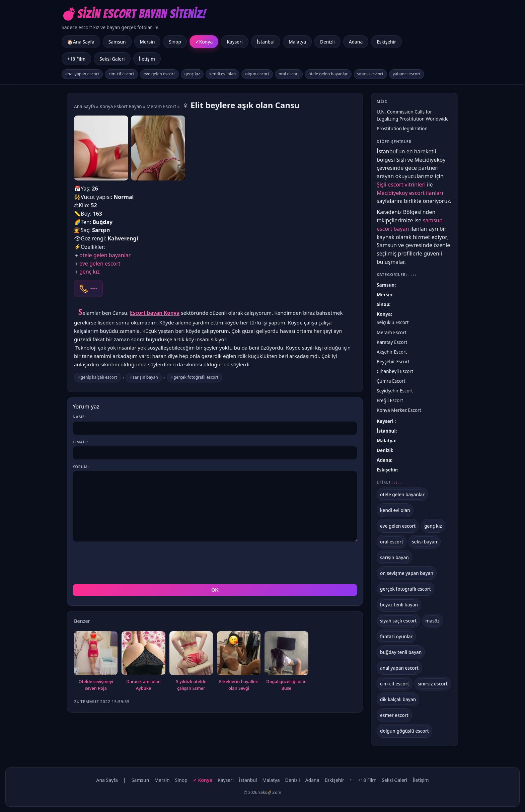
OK (215, 590)
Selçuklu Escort (393, 322)
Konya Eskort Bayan (121, 106)
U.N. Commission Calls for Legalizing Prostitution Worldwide (413, 115)
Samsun (117, 42)
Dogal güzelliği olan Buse (286, 685)
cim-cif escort (121, 74)
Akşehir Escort (392, 352)
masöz (433, 621)
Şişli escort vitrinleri (401, 184)
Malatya (297, 42)
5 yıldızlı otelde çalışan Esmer (191, 685)
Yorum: (81, 467)
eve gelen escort (159, 74)
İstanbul (266, 42)
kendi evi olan (222, 74)
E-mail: (80, 442)
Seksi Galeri (112, 59)
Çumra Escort (391, 381)
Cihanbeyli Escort (395, 371)
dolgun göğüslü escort (404, 731)
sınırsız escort (370, 74)
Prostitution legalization (402, 128)
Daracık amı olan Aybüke (143, 685)
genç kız (192, 74)
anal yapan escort (82, 74)
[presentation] (124, 563)
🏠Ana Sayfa (81, 42)
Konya (206, 42)
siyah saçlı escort (398, 621)
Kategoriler (397, 274)
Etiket (390, 482)
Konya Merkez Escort (399, 410)
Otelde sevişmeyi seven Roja (96, 685)
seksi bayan (425, 542)
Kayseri (235, 42)
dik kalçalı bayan (398, 699)
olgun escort (257, 74)
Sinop (175, 42)
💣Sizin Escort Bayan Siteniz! (134, 14)
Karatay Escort (392, 342)
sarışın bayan (145, 377)
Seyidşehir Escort (395, 391)
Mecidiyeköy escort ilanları (410, 193)
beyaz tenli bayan (399, 605)
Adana (356, 42)
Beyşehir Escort (393, 361)
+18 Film (76, 59)
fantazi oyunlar (396, 636)
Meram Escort (162, 106)
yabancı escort (407, 74)
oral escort (289, 74)
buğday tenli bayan (401, 652)
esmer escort (394, 715)
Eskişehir (386, 42)
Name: (79, 417)
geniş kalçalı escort (99, 377)
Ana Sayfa (85, 106)
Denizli (327, 42)
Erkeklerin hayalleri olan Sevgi (239, 685)
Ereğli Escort (390, 400)
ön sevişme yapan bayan (407, 573)
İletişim (147, 59)
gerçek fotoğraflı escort (196, 377)
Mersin (147, 42)
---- (94, 288)
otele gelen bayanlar (328, 74)
